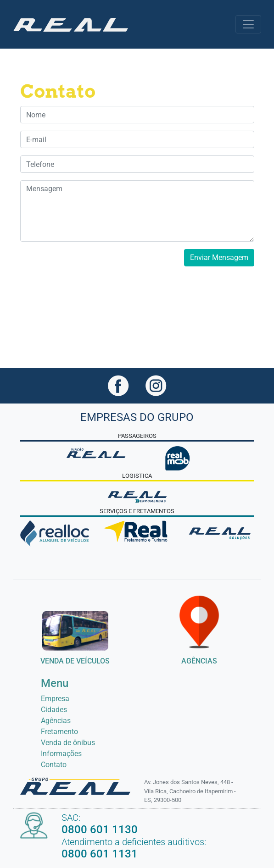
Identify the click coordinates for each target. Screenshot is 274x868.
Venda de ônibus (68, 743)
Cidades (54, 710)
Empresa (55, 699)
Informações (61, 754)
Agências (56, 721)
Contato (54, 765)
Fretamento (59, 732)
